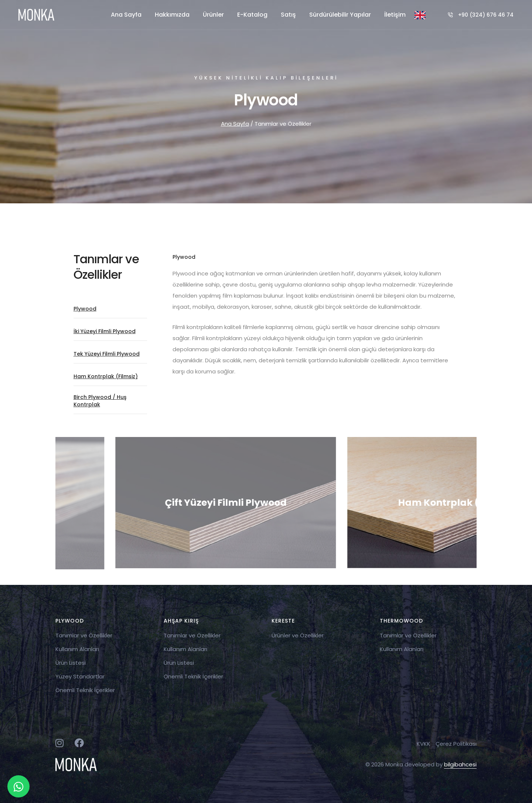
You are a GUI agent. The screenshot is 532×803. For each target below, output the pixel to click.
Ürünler (213, 15)
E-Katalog (252, 15)
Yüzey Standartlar (80, 676)
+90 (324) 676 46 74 (486, 15)
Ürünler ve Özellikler (298, 635)
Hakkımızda (172, 15)
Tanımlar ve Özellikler (84, 635)
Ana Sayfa (126, 15)
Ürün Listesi (71, 663)
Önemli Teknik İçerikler (85, 690)
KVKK (424, 744)
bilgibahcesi (460, 764)
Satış (288, 15)
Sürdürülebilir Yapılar (340, 15)
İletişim (395, 15)
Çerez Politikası (456, 744)
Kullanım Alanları (77, 649)
